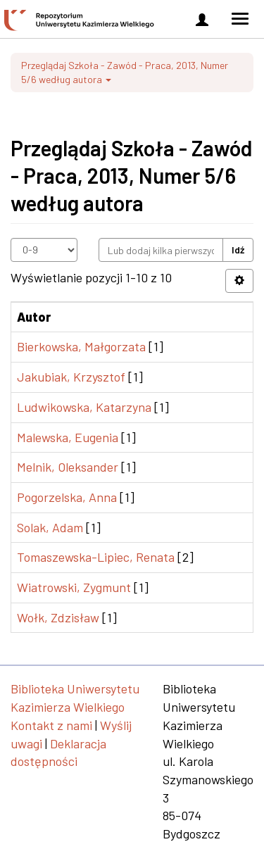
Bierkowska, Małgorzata (81, 346)
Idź (238, 250)
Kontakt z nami (51, 725)
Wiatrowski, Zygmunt (74, 587)
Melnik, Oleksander (68, 467)
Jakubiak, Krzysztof (71, 377)
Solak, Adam (50, 527)
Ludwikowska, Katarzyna (84, 407)
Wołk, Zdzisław (58, 617)
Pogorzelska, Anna (67, 497)
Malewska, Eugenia (68, 437)
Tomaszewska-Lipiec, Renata (96, 557)
